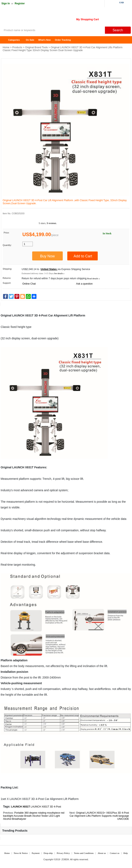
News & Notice (21, 853)
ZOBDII (65, 859)
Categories (14, 40)
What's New (45, 40)
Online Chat (29, 284)
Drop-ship (48, 853)
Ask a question (84, 284)
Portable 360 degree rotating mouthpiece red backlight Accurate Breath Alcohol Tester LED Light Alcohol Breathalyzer (34, 816)
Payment (36, 853)
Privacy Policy (63, 853)
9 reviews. (52, 223)
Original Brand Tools (36, 47)
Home (5, 40)
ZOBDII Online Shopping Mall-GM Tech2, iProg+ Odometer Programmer (33, 18)
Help (126, 853)
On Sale (30, 40)
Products (17, 47)
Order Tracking (63, 40)
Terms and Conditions (84, 853)
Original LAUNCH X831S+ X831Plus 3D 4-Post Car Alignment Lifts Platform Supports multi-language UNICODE (99, 816)
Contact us (115, 853)
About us (102, 853)
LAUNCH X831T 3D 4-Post (46, 807)
